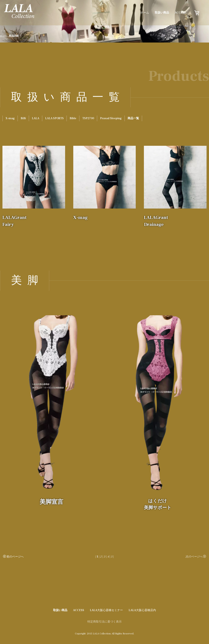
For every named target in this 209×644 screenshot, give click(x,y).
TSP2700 (88, 118)
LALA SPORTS (54, 118)
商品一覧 (133, 118)
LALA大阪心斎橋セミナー (106, 610)
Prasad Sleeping (111, 118)
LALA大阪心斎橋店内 (142, 610)
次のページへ (196, 557)
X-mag (10, 118)
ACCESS (180, 13)
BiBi (23, 118)
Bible (73, 118)
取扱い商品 (162, 13)
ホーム (145, 13)
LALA (36, 118)
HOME (3, 36)
